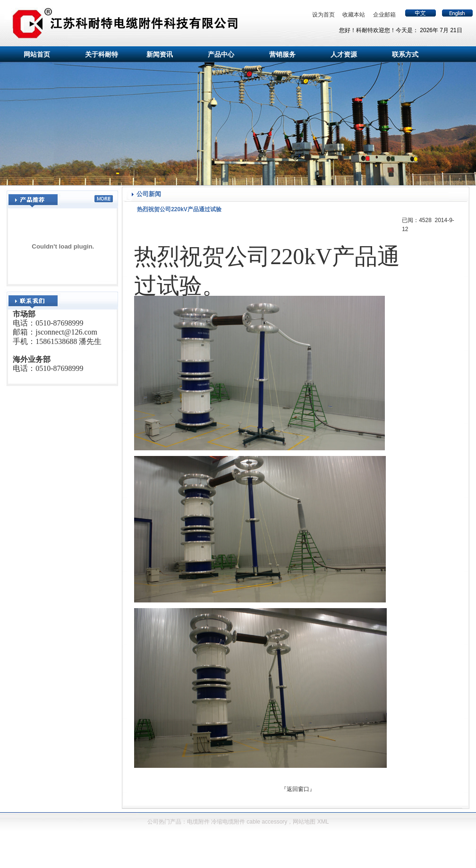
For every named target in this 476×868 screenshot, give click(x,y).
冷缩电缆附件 (228, 822)
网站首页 (37, 54)
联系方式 (405, 54)
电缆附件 (198, 822)
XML (323, 822)
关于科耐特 (102, 54)
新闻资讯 (160, 54)
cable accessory (267, 822)
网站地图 (304, 822)
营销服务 (282, 54)
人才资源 (344, 54)
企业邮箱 (384, 15)
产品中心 (221, 54)
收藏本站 (354, 15)
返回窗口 (298, 789)
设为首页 (323, 15)
